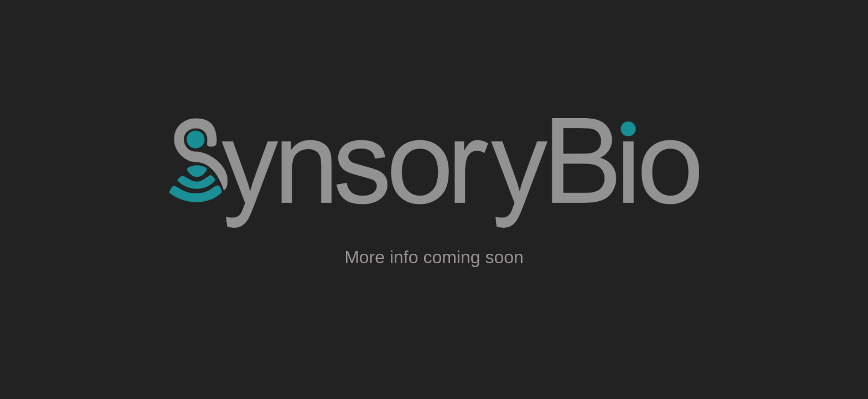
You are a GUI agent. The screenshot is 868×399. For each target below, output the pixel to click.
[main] (434, 254)
